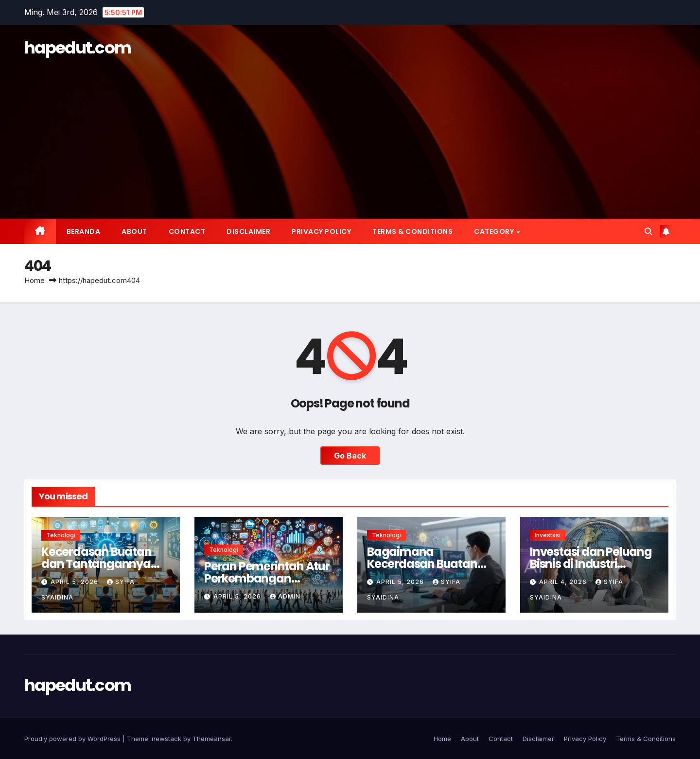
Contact (187, 231)
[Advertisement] (350, 134)
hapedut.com (78, 48)
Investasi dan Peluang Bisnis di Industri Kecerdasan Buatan (591, 564)
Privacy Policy (321, 231)
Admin (285, 596)
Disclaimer (248, 231)
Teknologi (61, 535)
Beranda (84, 231)
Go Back (350, 456)
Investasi (548, 535)
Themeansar (212, 739)
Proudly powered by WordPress (73, 739)
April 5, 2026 (75, 582)
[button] (648, 231)
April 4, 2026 (564, 582)
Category (495, 231)
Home (35, 280)
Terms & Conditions (412, 231)
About (134, 231)
